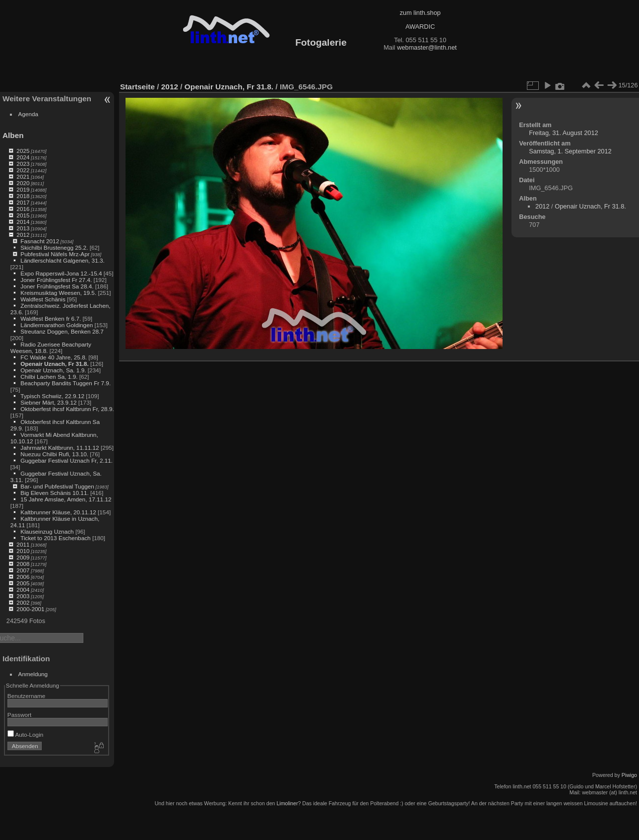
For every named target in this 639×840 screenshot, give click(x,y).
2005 (23, 583)
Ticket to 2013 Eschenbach (56, 538)
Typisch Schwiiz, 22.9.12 (52, 396)
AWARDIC (420, 27)
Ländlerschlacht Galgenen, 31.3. (62, 260)
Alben (13, 135)
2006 (23, 577)
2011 (23, 544)
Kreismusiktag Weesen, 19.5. (58, 293)
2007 (23, 570)
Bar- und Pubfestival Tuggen (57, 486)
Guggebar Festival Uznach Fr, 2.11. (66, 460)
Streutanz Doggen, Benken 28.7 (62, 331)
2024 (23, 157)
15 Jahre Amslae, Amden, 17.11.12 (66, 499)
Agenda (29, 114)
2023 (23, 164)
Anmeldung (33, 674)
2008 (23, 564)
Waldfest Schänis (43, 299)
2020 (23, 183)
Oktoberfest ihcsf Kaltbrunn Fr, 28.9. (67, 409)
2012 (23, 235)
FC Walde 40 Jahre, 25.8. (54, 357)
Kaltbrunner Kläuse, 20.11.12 (58, 512)
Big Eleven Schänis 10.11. (54, 493)
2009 (23, 557)
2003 (23, 596)
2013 (23, 228)
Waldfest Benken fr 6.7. (51, 318)
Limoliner (287, 803)
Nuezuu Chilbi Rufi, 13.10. (54, 454)
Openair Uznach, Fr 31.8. (54, 364)
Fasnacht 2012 (40, 241)
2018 (23, 196)
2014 (23, 222)
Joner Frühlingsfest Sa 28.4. (57, 286)
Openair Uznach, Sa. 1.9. (53, 370)
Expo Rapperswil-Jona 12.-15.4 (61, 273)
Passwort (19, 715)
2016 (23, 209)
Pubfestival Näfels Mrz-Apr (55, 254)
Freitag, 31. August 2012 (563, 133)
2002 (23, 602)
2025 (23, 151)
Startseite (137, 87)
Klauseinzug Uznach (47, 531)
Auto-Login (26, 735)
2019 (23, 189)
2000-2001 (30, 609)
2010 (23, 551)
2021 (23, 176)
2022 (23, 170)
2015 (23, 215)
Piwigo (629, 775)
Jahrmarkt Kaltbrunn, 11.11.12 (60, 448)
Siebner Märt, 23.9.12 (48, 402)
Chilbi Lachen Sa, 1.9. (49, 377)
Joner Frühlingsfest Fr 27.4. (56, 280)
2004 (23, 590)
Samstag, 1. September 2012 (570, 151)
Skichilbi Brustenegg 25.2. (54, 247)
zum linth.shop (420, 13)
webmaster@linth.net (427, 47)
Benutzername (27, 696)
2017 (23, 202)
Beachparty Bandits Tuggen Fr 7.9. (65, 383)
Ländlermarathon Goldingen (57, 325)
